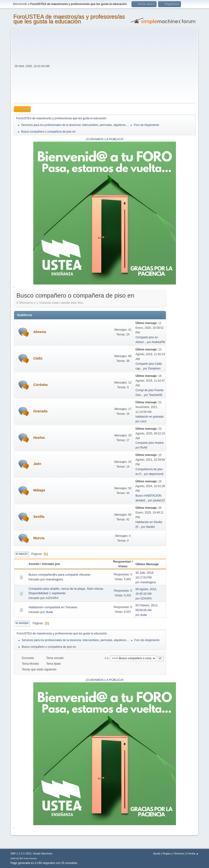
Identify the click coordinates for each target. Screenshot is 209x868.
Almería (40, 332)
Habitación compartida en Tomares (53, 607)
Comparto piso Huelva (150, 443)
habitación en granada (150, 417)
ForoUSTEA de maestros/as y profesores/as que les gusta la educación (69, 19)
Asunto (34, 564)
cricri (143, 421)
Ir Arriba (22, 623)
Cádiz (38, 358)
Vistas (123, 566)
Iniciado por (51, 564)
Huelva (39, 438)
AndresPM (158, 342)
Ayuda (157, 853)
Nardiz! (151, 527)
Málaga (39, 490)
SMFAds (15, 858)
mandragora (54, 579)
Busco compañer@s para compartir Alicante (59, 575)
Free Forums (30, 858)
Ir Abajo (21, 554)
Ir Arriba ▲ (192, 853)
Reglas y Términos (173, 853)
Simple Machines (43, 853)
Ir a (107, 658)
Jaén (37, 464)
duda (49, 612)
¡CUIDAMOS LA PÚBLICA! (105, 139)
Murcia (39, 538)
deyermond (156, 474)
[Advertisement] (123, 67)
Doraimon (154, 369)
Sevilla (39, 517)
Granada (40, 411)
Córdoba (40, 385)
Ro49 (144, 448)
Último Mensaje (149, 564)
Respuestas (122, 561)
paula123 (159, 500)
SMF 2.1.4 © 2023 (21, 853)
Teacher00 (156, 395)
